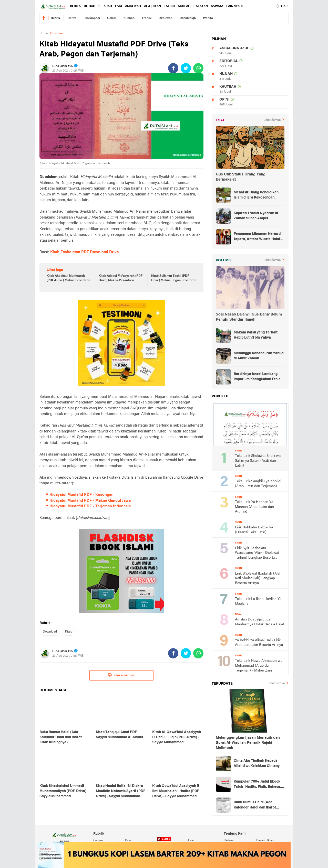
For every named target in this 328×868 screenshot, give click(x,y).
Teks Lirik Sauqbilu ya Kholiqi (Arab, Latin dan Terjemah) (258, 484)
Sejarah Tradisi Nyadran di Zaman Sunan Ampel (256, 216)
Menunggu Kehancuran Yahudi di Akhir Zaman (259, 356)
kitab (69, 632)
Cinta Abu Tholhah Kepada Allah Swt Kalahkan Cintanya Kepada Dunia (258, 764)
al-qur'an (152, 6)
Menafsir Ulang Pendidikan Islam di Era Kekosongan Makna (256, 195)
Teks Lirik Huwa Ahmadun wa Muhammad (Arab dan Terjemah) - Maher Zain (259, 666)
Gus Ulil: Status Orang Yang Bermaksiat (241, 177)
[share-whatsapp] (198, 68)
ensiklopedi (92, 18)
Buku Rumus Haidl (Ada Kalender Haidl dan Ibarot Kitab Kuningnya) (255, 805)
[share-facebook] (173, 68)
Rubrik (52, 18)
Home (44, 34)
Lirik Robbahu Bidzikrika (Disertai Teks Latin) (254, 530)
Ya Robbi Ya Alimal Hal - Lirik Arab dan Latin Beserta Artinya (259, 643)
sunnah (129, 18)
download (50, 632)
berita (75, 6)
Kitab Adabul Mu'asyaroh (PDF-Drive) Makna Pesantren (121, 278)
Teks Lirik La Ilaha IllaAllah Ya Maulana (258, 601)
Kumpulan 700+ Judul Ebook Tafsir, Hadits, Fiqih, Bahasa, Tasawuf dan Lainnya (257, 785)
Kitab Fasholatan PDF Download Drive (84, 252)
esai (119, 6)
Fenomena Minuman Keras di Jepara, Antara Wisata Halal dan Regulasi (258, 237)
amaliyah (133, 6)
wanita (208, 18)
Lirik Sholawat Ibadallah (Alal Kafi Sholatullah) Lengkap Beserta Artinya (258, 578)
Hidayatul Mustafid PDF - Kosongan (81, 495)
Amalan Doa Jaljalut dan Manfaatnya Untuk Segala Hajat (259, 622)
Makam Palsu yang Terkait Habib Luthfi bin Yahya (256, 335)
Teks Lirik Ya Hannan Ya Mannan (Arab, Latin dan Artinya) (254, 507)
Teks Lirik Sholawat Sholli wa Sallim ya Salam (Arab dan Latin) (258, 461)
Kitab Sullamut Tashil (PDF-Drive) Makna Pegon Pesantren (174, 278)
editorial (229, 61)
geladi (112, 18)
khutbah (228, 87)
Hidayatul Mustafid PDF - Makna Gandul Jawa (90, 501)
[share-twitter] (186, 68)
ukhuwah (166, 18)
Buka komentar (121, 675)
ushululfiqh (188, 18)
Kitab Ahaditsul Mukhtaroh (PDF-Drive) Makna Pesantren (68, 278)
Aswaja (217, 6)
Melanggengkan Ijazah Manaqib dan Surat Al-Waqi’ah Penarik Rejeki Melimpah (248, 743)
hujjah (90, 6)
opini (224, 100)
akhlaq (184, 6)
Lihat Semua (272, 120)
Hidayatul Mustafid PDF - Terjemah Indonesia (90, 506)
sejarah (105, 6)
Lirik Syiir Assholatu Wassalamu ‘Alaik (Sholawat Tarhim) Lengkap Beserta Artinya (257, 553)
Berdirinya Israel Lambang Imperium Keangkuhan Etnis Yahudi (257, 377)
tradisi (147, 18)
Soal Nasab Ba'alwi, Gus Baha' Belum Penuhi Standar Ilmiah (249, 317)
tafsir (169, 6)
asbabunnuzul (234, 48)
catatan (201, 6)
